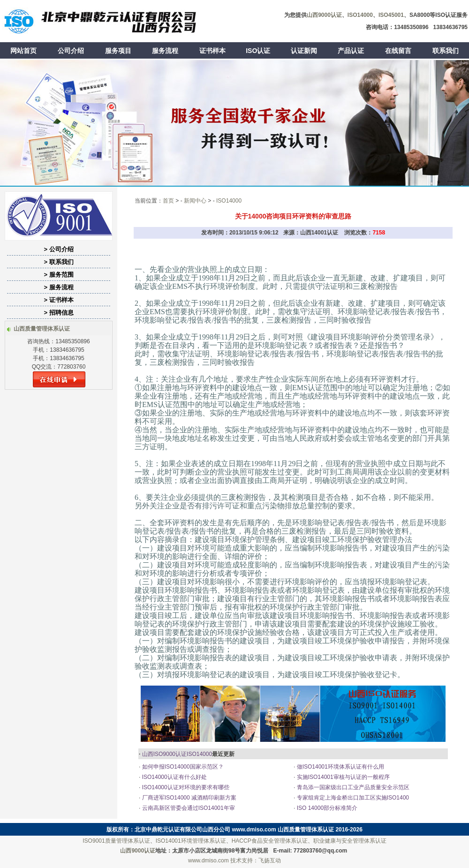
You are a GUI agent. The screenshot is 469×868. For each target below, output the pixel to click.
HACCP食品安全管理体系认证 (270, 841)
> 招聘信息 (58, 313)
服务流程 (165, 51)
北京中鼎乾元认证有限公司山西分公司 (182, 830)
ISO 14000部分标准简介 (326, 808)
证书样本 (212, 51)
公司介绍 (71, 51)
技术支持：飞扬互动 (256, 860)
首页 (168, 201)
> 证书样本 (58, 300)
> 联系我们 (58, 262)
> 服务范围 (58, 275)
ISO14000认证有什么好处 (173, 777)
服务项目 (118, 51)
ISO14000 (229, 201)
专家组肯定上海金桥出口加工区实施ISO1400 (352, 798)
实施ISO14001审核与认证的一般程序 (342, 777)
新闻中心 (195, 201)
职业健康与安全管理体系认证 (350, 841)
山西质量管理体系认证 (306, 830)
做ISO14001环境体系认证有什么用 (339, 767)
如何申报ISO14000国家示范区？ (182, 767)
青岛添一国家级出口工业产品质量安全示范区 (352, 787)
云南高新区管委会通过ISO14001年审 (187, 808)
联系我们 (446, 51)
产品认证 (351, 51)
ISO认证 (258, 51)
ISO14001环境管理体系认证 (191, 841)
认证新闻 (304, 51)
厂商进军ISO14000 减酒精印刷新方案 (188, 798)
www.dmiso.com (254, 830)
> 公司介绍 (58, 249)
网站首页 (23, 51)
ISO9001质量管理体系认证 (116, 841)
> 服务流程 (58, 287)
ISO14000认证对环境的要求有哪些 (185, 787)
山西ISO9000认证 (164, 754)
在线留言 (398, 51)
